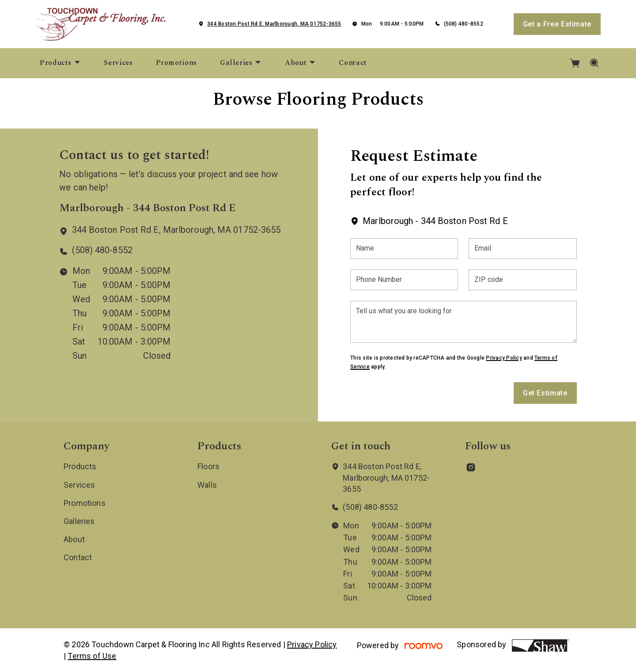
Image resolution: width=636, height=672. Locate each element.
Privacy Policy (504, 358)
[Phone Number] (404, 280)
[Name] (404, 249)
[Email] (522, 249)
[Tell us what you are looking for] (463, 322)
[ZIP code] (522, 280)
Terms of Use (92, 656)
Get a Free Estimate (557, 24)
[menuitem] (60, 63)
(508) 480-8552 (464, 24)
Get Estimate (545, 393)
